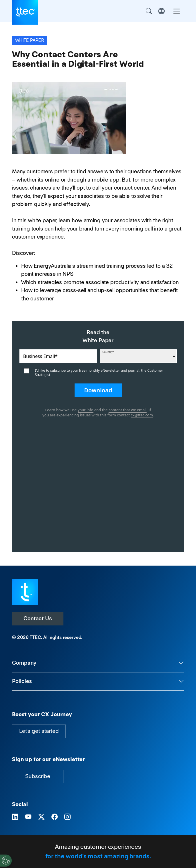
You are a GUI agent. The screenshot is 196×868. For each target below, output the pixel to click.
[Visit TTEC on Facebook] (55, 817)
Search (149, 11)
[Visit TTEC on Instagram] (67, 817)
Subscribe (38, 776)
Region (161, 11)
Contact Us (38, 618)
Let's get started (39, 731)
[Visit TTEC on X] (41, 817)
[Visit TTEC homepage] (25, 592)
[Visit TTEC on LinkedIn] (15, 817)
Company (24, 663)
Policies (22, 681)
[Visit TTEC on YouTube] (28, 817)
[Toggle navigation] (177, 11)
